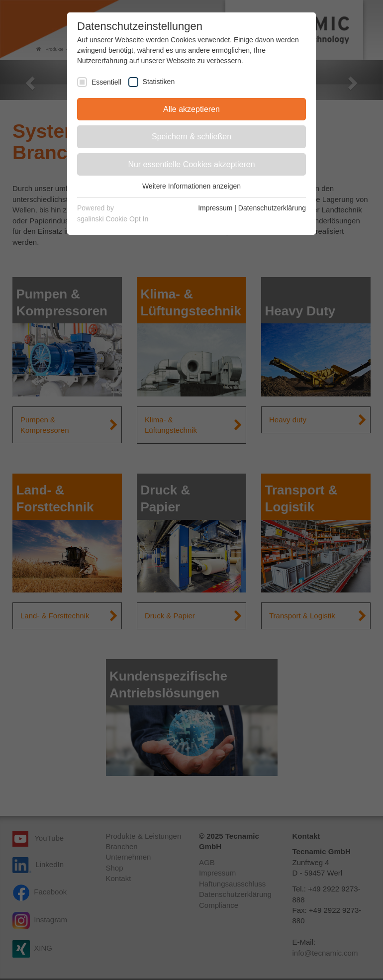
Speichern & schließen (191, 137)
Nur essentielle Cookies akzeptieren (191, 164)
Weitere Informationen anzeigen (191, 186)
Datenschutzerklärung (272, 208)
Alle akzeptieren (191, 109)
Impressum (215, 208)
